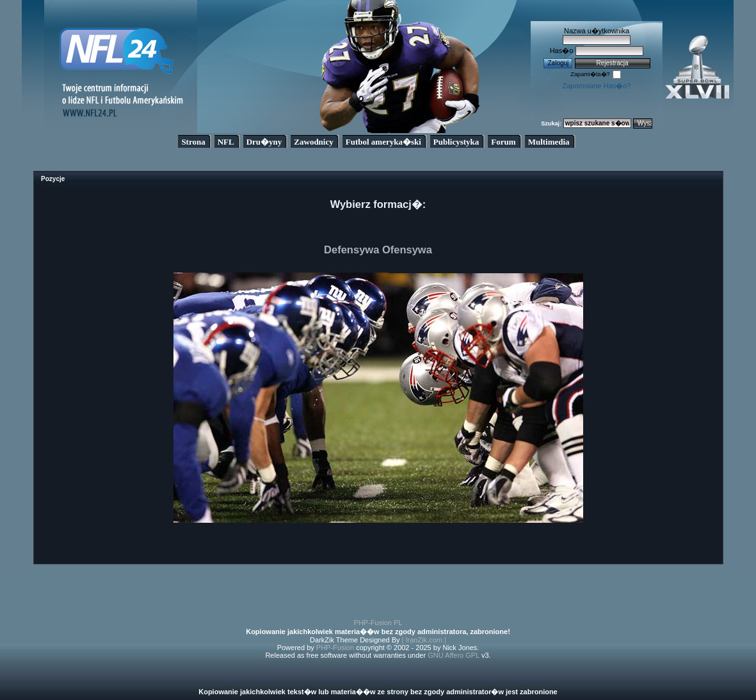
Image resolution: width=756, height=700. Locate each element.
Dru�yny (264, 142)
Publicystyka (456, 142)
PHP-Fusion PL (378, 623)
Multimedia (549, 142)
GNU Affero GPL (454, 655)
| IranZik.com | (424, 640)
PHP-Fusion (335, 648)
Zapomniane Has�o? (596, 86)
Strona (193, 142)
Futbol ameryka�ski (383, 142)
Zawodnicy (313, 142)
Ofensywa (407, 250)
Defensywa (351, 250)
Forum (503, 142)
